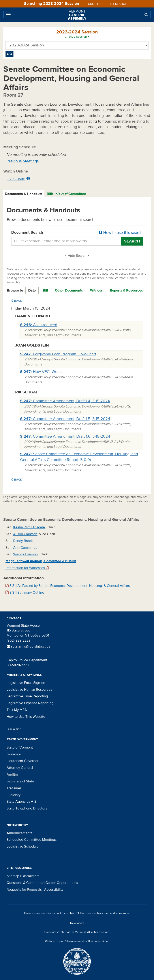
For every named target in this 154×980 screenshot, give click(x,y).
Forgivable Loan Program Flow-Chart (58, 354)
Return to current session (105, 4)
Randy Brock (23, 541)
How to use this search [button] (121, 233)
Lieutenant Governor (23, 761)
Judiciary (14, 795)
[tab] (24, 194)
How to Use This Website (26, 717)
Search (132, 241)
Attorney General (20, 768)
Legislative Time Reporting (27, 696)
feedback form (100, 913)
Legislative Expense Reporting (30, 703)
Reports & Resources (126, 290)
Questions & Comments (25, 883)
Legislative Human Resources (29, 690)
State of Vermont (20, 747)
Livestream (16, 179)
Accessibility (54, 890)
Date (32, 290)
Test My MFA (17, 710)
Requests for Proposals (24, 890)
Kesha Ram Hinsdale (29, 527)
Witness (96, 290)
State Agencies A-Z (22, 802)
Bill (45, 290)
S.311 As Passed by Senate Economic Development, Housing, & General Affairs (68, 586)
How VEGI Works (41, 372)
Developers (77, 923)
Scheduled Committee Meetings (32, 840)
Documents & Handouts (24, 194)
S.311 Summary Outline (25, 593)
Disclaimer (14, 729)
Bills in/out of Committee (66, 194)
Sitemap (13, 876)
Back (17, 301)
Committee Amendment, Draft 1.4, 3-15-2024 (65, 401)
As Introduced (39, 325)
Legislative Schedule (23, 846)
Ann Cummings (25, 548)
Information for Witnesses (27, 568)
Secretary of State (20, 781)
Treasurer (14, 788)
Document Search (77, 233)
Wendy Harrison (25, 554)
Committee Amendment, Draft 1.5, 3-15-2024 (65, 419)
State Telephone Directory (27, 808)
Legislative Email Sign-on (26, 683)
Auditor (12, 774)
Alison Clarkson (25, 534)
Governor (14, 754)
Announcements (19, 833)
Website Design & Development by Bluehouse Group (77, 941)
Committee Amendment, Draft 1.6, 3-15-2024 (65, 436)
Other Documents (69, 290)
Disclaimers (30, 876)
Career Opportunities (62, 883)
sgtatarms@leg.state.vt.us (28, 646)
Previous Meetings (23, 161)
